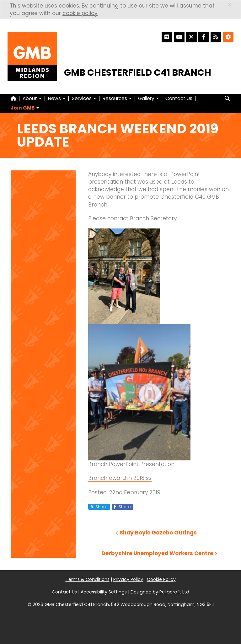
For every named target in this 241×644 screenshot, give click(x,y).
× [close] (230, 5)
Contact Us (179, 98)
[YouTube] (179, 37)
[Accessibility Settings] (228, 37)
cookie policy (80, 13)
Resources (117, 98)
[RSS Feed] (216, 37)
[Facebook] (204, 37)
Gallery (148, 98)
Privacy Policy (128, 579)
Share (99, 507)
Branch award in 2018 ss (120, 478)
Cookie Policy (161, 579)
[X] (191, 37)
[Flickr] (167, 37)
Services (84, 98)
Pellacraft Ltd (174, 592)
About (32, 98)
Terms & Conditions (88, 579)
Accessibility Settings (104, 592)
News (57, 98)
